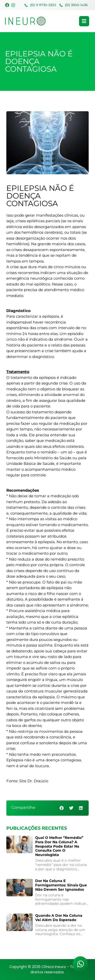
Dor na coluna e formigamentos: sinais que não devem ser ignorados (61, 885)
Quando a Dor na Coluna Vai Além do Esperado (59, 918)
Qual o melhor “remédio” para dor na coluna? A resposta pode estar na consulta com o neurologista (59, 846)
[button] (62, 808)
